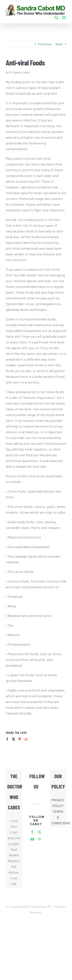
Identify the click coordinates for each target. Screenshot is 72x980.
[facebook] (32, 832)
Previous (45, 44)
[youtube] (32, 839)
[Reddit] (26, 739)
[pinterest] (40, 839)
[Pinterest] (20, 739)
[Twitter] (14, 739)
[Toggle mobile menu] (64, 18)
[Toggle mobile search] (56, 18)
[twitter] (40, 832)
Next (59, 44)
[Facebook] (7, 739)
